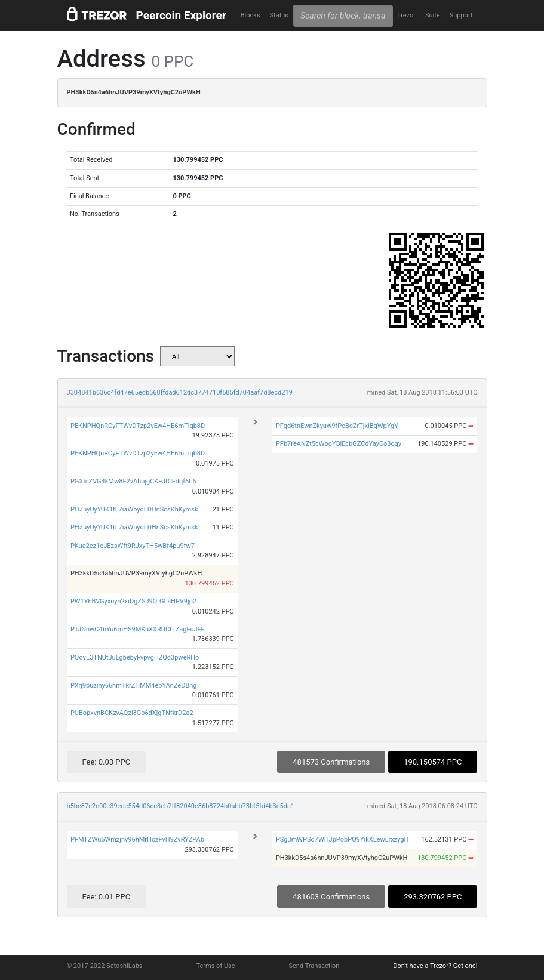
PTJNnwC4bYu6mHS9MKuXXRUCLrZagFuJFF (138, 629)
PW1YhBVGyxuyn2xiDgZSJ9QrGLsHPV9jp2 (133, 601)
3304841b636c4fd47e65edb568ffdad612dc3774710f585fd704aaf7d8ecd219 (180, 392)
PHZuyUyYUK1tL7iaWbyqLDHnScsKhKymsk (134, 509)
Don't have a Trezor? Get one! (435, 966)
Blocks (251, 15)
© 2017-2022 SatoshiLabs (105, 966)
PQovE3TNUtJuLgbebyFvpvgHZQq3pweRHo (135, 657)
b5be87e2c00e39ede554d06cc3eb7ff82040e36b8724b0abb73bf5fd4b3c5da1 (181, 806)
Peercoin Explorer (181, 15)
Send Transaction (314, 966)
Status (279, 15)
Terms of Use (215, 966)
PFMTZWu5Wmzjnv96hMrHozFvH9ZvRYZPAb (137, 839)
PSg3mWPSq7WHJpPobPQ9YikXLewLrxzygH (342, 839)
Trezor (406, 15)
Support (461, 15)
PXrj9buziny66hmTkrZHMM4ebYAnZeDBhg (134, 685)
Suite (433, 15)
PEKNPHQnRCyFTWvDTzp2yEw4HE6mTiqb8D (138, 426)
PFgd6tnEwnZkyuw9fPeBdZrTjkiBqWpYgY (337, 426)
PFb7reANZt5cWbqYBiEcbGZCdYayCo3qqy (339, 444)
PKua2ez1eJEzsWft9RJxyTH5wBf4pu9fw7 (133, 546)
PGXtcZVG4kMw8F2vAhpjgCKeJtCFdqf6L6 (133, 481)
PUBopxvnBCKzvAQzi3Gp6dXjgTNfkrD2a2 (132, 713)
